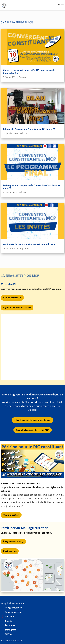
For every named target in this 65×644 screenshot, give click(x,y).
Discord (32, 410)
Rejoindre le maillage (15, 541)
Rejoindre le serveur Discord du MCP (33, 430)
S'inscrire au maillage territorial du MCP (32, 420)
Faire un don (11, 551)
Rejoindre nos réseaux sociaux (17, 308)
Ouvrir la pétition (11, 515)
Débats (22, 77)
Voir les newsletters (12, 298)
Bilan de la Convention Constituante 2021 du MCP (29, 129)
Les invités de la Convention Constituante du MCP (29, 244)
